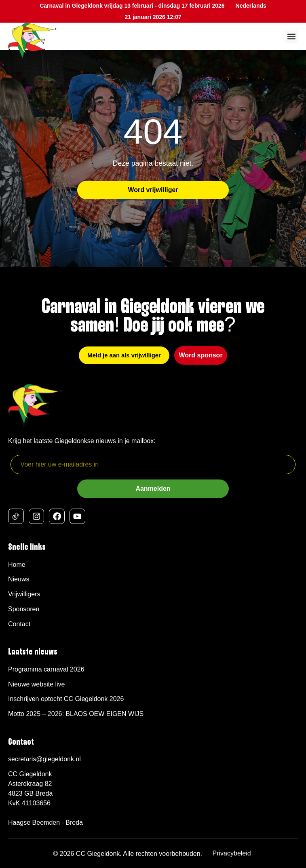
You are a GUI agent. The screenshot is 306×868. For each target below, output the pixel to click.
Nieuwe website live (37, 684)
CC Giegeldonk (98, 854)
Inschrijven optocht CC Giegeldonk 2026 (66, 699)
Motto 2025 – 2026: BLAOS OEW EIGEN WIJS (76, 714)
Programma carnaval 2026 (46, 669)
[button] (291, 37)
